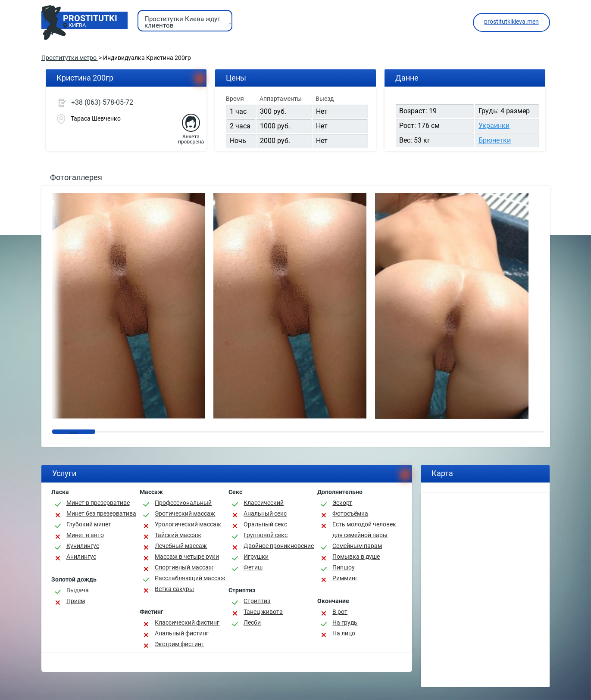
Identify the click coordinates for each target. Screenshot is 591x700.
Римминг (345, 578)
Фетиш (253, 567)
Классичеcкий (264, 503)
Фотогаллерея (76, 177)
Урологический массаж (188, 524)
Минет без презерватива (101, 513)
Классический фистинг (187, 622)
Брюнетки (495, 140)
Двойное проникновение (279, 546)
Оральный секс (265, 524)
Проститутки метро (70, 58)
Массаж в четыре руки (187, 557)
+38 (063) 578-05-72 (102, 102)
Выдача (78, 590)
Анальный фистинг (182, 633)
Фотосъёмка (350, 513)
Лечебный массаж (181, 546)
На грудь (345, 622)
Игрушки (256, 557)
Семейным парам (357, 546)
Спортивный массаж (184, 567)
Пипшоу (344, 567)
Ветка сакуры (174, 589)
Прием (76, 601)
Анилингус (81, 557)
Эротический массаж (185, 513)
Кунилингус (83, 546)
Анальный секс (265, 513)
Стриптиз (257, 601)
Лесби (252, 622)
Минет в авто (85, 535)
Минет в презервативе (98, 503)
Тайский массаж (178, 535)
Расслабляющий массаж (190, 578)
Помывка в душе (356, 557)
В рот (340, 612)
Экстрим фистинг (179, 644)
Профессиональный (183, 503)
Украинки (494, 126)
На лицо (344, 633)
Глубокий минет (89, 524)
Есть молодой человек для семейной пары (364, 530)
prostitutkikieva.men (511, 22)
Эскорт (342, 503)
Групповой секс (266, 535)
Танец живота (263, 612)
